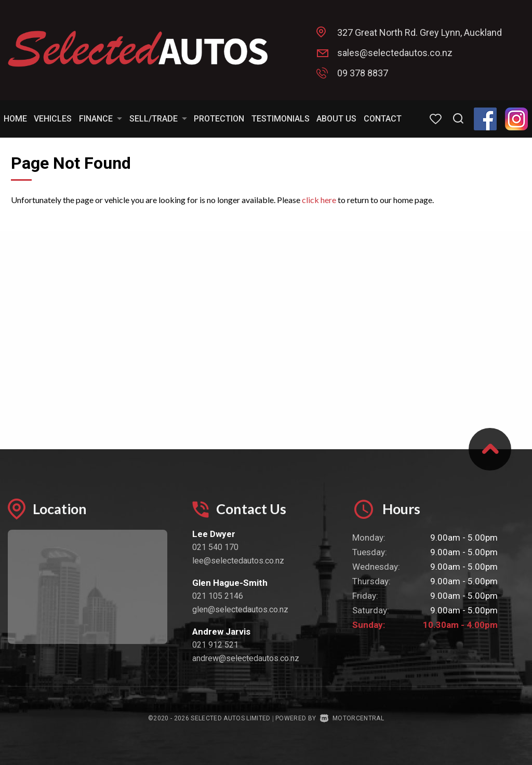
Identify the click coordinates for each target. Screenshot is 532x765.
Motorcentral (352, 718)
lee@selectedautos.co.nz (238, 561)
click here (319, 200)
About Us (336, 119)
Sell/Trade (158, 119)
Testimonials (281, 119)
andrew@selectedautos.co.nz (246, 658)
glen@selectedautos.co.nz (240, 609)
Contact (383, 119)
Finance (101, 119)
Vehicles (53, 119)
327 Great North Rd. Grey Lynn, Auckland (420, 32)
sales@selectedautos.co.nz (395, 53)
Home (15, 119)
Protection (219, 119)
